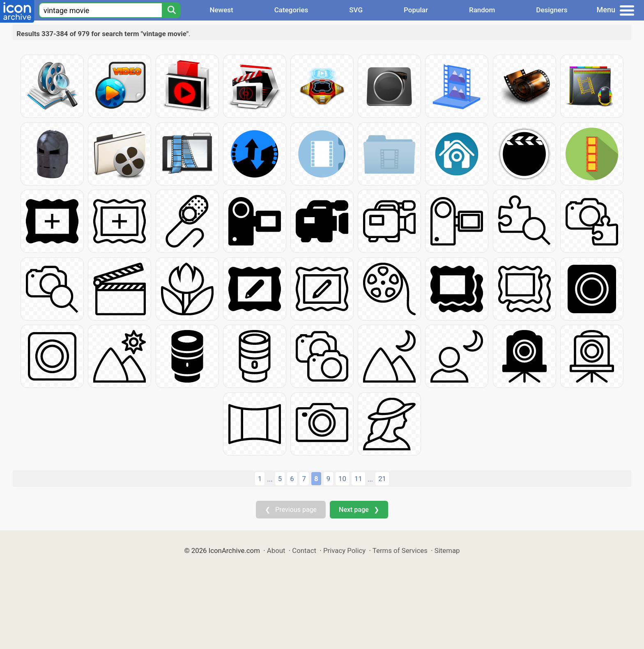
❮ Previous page (291, 510)
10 (342, 479)
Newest (221, 10)
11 (358, 479)
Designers (552, 10)
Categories (291, 10)
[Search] (171, 10)
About (276, 550)
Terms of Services (400, 550)
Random (482, 10)
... (270, 479)
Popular (416, 10)
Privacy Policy (344, 550)
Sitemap (447, 550)
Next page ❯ (359, 510)
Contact (304, 550)
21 (382, 479)
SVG (356, 10)
